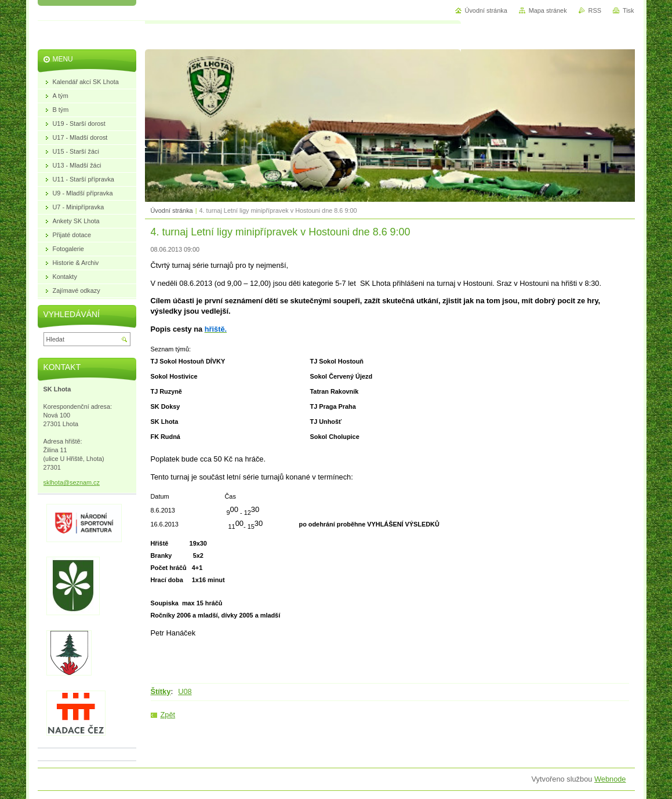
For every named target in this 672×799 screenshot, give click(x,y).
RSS (595, 10)
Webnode (610, 779)
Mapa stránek (548, 10)
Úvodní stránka (172, 210)
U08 (185, 691)
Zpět (168, 715)
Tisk (629, 10)
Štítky (161, 691)
